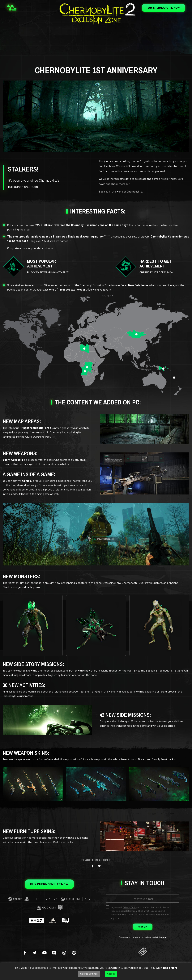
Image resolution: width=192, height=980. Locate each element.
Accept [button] (111, 974)
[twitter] (35, 953)
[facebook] (25, 953)
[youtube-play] (45, 953)
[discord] (54, 953)
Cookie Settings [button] (89, 974)
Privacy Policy (130, 907)
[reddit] (74, 953)
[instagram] (64, 953)
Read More (170, 968)
